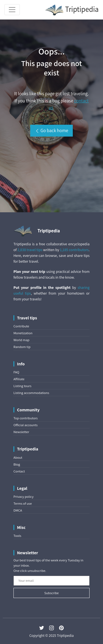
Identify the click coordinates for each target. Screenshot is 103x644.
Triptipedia (72, 10)
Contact (19, 471)
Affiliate (19, 379)
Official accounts (26, 425)
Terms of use (23, 503)
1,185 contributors (74, 250)
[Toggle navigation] (12, 10)
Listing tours (22, 386)
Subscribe (51, 593)
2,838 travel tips (30, 250)
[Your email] (51, 581)
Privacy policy (23, 497)
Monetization (23, 333)
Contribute (21, 326)
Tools (17, 536)
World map (21, 340)
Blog (17, 464)
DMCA (18, 510)
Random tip (22, 347)
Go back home (51, 131)
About (18, 457)
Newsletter (21, 432)
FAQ (16, 372)
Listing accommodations (31, 393)
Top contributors (26, 418)
